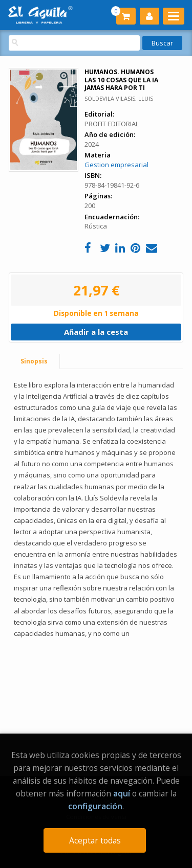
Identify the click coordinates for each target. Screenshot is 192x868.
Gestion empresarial (116, 165)
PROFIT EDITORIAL (112, 124)
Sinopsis (34, 361)
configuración (95, 806)
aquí (122, 793)
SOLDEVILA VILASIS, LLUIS (119, 98)
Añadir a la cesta (96, 332)
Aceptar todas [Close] (95, 840)
